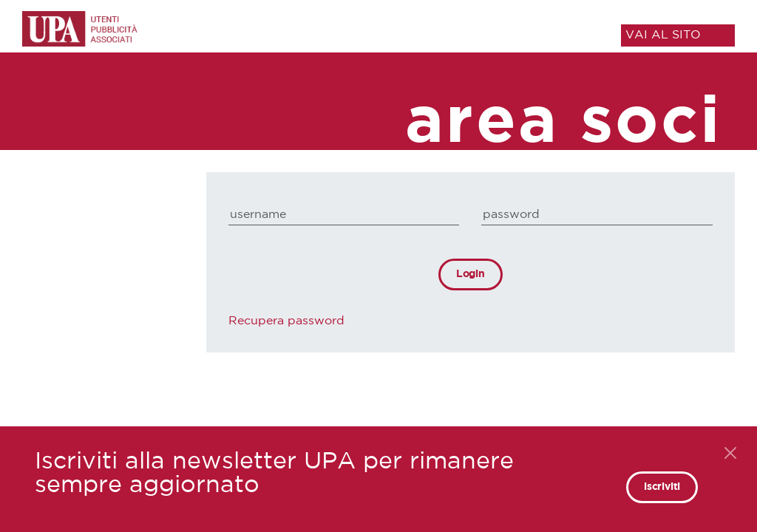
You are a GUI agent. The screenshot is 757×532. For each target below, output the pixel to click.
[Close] (730, 453)
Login (471, 274)
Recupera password (286, 321)
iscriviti (662, 487)
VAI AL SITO (663, 35)
